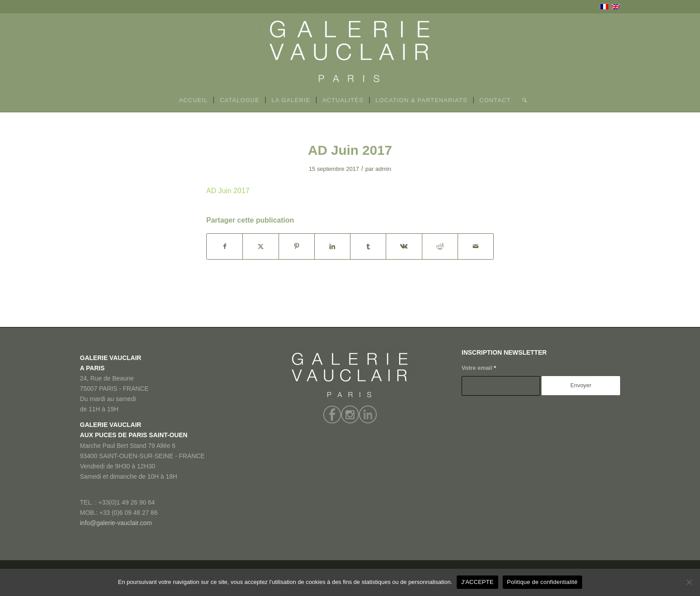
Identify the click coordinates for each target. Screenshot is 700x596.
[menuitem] (194, 100)
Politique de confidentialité (542, 582)
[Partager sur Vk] (404, 246)
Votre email (479, 368)
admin (383, 169)
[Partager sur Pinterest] (297, 246)
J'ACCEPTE (477, 582)
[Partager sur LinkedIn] (332, 246)
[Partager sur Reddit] (440, 246)
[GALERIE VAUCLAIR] (350, 51)
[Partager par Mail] (476, 246)
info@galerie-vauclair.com (116, 523)
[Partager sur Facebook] (225, 246)
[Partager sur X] (260, 246)
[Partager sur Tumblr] (368, 246)
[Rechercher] (522, 100)
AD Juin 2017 (228, 190)
